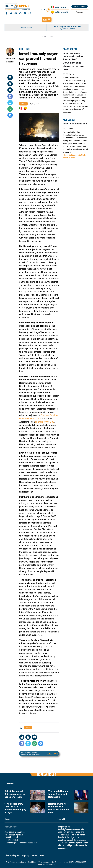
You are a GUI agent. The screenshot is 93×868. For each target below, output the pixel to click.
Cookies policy (23, 855)
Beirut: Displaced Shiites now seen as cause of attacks (15, 794)
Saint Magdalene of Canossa (67, 26)
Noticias (61, 12)
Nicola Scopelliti (71, 78)
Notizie (61, 7)
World (51, 37)
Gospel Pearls (26, 27)
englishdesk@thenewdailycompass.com (21, 843)
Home (43, 37)
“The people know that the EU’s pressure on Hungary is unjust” (15, 808)
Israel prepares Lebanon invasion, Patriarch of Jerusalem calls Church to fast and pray (74, 61)
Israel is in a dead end (75, 123)
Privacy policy (10, 855)
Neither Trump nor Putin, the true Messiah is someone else (59, 808)
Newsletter (80, 12)
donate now (80, 6)
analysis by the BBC (45, 422)
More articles (46, 774)
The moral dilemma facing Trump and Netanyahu (58, 794)
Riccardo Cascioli (10, 60)
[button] (47, 20)
